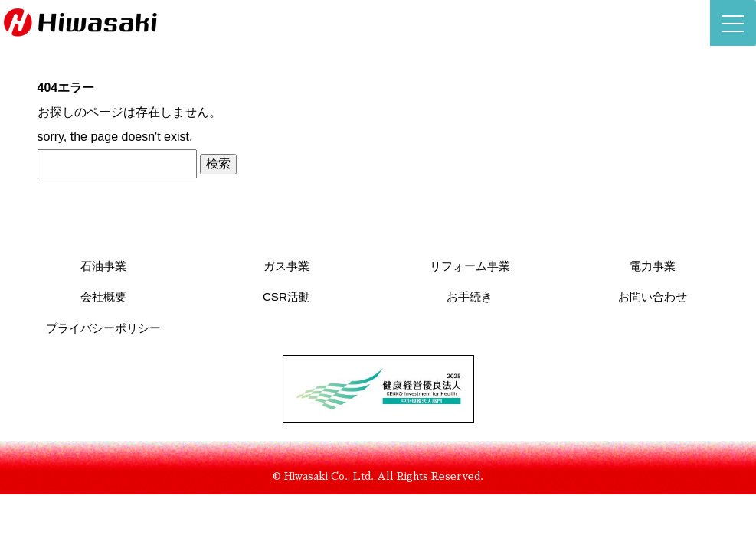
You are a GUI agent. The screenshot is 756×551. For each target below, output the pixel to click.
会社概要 (103, 297)
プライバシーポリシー (103, 328)
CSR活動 (286, 297)
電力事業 (653, 266)
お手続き (470, 297)
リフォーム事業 (470, 266)
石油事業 (103, 266)
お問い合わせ (653, 297)
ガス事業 (286, 266)
